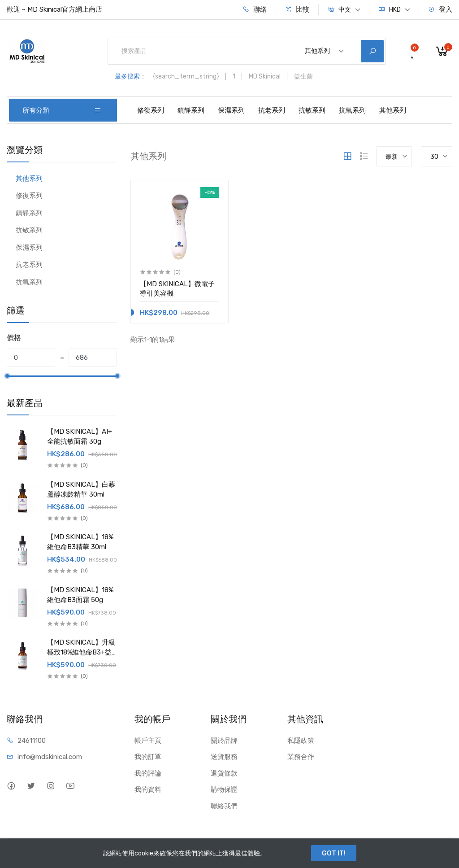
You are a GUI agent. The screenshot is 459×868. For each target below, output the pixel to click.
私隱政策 (301, 741)
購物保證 (224, 789)
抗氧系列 (352, 110)
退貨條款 (224, 773)
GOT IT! (334, 853)
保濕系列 (231, 110)
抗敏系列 (312, 110)
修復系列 (151, 110)
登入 (440, 9)
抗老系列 (272, 110)
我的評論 (148, 773)
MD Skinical (265, 76)
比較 (297, 9)
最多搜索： (130, 76)
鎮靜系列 (191, 110)
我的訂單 (148, 757)
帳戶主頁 (148, 741)
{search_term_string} (186, 76)
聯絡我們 (224, 806)
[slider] (7, 376)
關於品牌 (224, 741)
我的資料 (148, 789)
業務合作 (301, 757)
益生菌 (303, 76)
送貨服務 (224, 757)
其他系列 (393, 110)
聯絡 (255, 9)
